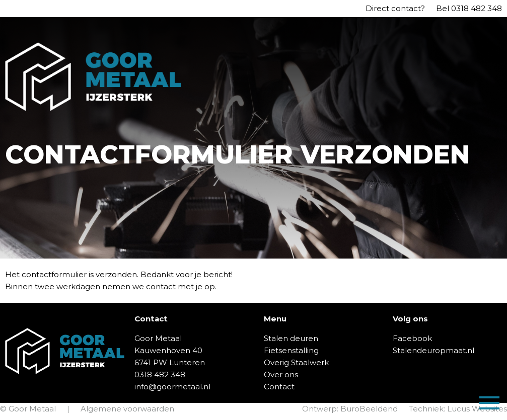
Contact (279, 387)
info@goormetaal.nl (172, 387)
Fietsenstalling (291, 350)
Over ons (281, 374)
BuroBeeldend (369, 409)
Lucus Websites (477, 409)
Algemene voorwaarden (127, 409)
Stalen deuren (291, 338)
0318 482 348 (477, 8)
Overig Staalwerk (296, 362)
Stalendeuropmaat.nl (433, 350)
